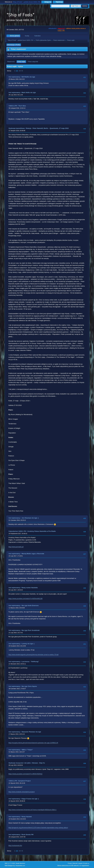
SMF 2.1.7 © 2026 (10, 863)
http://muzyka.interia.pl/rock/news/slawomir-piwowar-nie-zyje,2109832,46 (33, 743)
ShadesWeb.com (20, 866)
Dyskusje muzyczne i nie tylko (20, 763)
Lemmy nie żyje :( (28, 644)
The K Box (22, 106)
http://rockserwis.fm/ (15, 845)
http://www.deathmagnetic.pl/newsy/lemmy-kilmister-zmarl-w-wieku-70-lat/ (34, 655)
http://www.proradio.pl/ (16, 547)
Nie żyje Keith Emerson (30, 606)
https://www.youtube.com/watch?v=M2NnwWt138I (25, 599)
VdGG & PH (13, 106)
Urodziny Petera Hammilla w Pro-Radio (42, 531)
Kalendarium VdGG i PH (17, 531)
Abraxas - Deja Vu (38, 763)
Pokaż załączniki (33, 62)
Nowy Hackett (27, 817)
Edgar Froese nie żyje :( (30, 799)
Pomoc (70, 863)
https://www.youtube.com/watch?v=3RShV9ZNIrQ (25, 774)
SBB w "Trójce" (27, 750)
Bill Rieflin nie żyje (28, 77)
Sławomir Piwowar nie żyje (31, 732)
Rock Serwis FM (27, 835)
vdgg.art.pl (61, 28)
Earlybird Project (24, 781)
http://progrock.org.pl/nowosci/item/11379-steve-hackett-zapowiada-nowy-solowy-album (38, 828)
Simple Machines (20, 863)
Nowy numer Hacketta (30, 588)
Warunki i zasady (78, 863)
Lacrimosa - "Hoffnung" (30, 662)
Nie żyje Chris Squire (29, 686)
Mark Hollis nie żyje (29, 92)
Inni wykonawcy (14, 77)
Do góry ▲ (86, 863)
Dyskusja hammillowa (17, 128)
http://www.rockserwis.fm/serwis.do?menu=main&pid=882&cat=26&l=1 (32, 810)
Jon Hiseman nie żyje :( (30, 518)
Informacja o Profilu (14, 45)
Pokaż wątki (21, 62)
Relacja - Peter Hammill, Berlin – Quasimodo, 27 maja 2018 (47, 128)
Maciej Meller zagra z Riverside (33, 554)
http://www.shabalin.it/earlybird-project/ (22, 792)
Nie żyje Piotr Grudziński (31, 630)
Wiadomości (11, 62)
